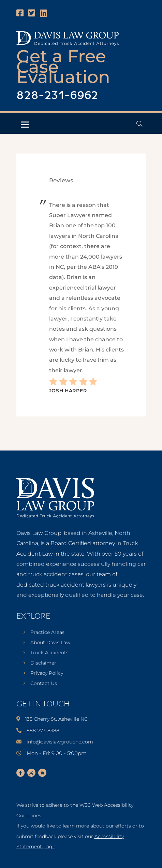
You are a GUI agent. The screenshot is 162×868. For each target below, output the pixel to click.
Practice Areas (47, 633)
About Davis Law (50, 643)
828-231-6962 (57, 96)
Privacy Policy (47, 673)
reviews (61, 180)
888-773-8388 (43, 731)
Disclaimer (43, 663)
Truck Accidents (49, 653)
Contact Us (44, 684)
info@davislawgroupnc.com (60, 742)
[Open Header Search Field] (139, 124)
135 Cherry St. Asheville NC (56, 719)
